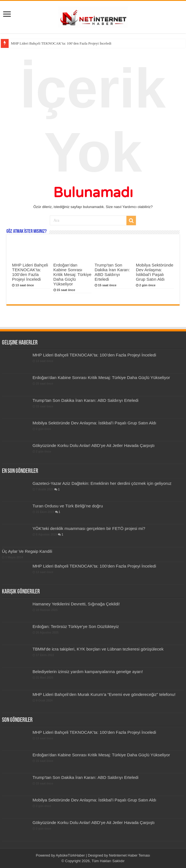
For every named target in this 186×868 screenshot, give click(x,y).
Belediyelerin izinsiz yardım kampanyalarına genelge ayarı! (88, 672)
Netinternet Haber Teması (129, 855)
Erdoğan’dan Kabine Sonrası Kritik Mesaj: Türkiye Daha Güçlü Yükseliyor (73, 274)
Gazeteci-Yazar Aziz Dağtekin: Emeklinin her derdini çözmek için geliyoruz (102, 483)
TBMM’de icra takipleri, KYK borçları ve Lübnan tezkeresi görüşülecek (98, 649)
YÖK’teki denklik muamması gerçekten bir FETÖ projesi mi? (89, 528)
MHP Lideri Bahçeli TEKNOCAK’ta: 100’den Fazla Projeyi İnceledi (61, 43)
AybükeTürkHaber (70, 855)
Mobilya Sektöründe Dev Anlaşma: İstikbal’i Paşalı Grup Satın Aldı (155, 272)
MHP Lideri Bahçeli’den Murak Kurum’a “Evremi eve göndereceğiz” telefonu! (104, 694)
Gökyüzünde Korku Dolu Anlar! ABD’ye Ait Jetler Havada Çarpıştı (94, 445)
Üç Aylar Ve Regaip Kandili (27, 551)
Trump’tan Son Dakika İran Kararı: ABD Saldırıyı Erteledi (112, 272)
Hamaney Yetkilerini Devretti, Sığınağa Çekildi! (76, 604)
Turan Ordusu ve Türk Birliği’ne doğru (68, 506)
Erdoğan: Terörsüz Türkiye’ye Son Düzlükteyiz (76, 626)
